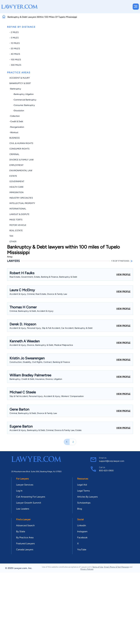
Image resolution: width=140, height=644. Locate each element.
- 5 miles (14, 38)
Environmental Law (21, 171)
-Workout (14, 132)
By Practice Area (25, 537)
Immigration (16, 192)
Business (15, 138)
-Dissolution (17, 111)
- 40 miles (15, 54)
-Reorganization (17, 127)
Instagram (82, 531)
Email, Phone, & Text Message (116, 567)
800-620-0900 (106, 471)
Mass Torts (16, 220)
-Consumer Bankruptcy (22, 105)
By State (21, 531)
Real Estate (16, 231)
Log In (19, 491)
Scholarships (84, 503)
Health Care (17, 187)
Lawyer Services (25, 485)
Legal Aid (82, 485)
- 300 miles (15, 65)
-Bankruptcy (15, 89)
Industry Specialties (21, 198)
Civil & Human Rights (21, 143)
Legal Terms (83, 491)
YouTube (82, 549)
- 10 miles (15, 43)
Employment (16, 165)
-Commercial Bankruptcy (23, 100)
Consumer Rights (19, 149)
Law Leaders (23, 509)
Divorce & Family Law (21, 160)
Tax (11, 236)
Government (17, 181)
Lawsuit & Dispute (19, 214)
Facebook (82, 537)
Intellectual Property (22, 203)
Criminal (14, 154)
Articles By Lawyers (87, 497)
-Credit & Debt (16, 121)
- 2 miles (14, 32)
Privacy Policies (87, 569)
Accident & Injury (20, 78)
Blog (80, 509)
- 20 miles (15, 49)
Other (13, 241)
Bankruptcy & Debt (20, 83)
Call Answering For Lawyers (31, 497)
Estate (13, 176)
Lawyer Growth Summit (29, 503)
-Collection (15, 116)
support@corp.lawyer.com (112, 461)
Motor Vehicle (18, 225)
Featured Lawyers (25, 543)
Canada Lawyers (25, 549)
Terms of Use (98, 567)
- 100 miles (15, 60)
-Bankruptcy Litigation (21, 94)
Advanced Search (25, 525)
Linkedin (82, 525)
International (18, 209)
